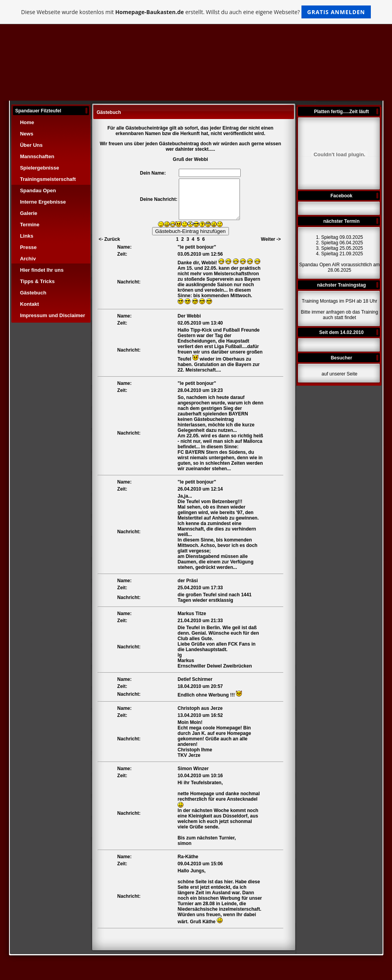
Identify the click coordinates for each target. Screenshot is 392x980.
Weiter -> (271, 239)
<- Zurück (109, 239)
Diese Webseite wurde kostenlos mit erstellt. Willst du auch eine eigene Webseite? (196, 12)
